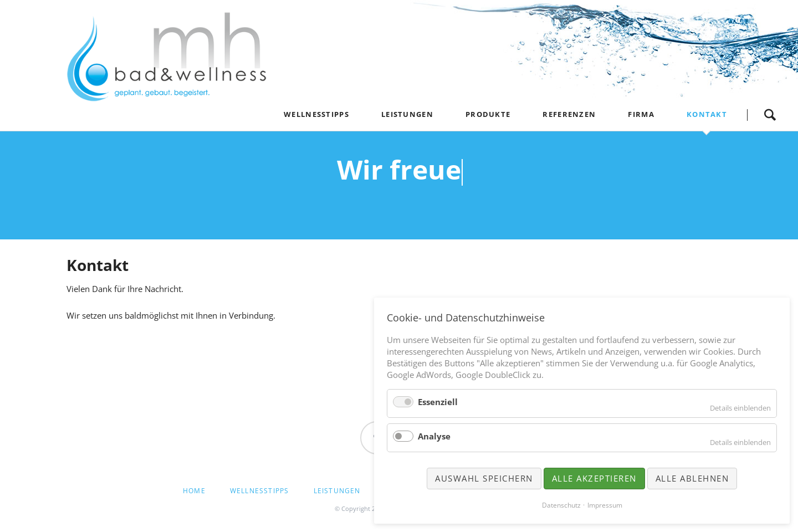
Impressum (605, 505)
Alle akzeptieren (594, 478)
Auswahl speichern (484, 478)
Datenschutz (561, 505)
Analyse (434, 436)
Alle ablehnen (692, 478)
